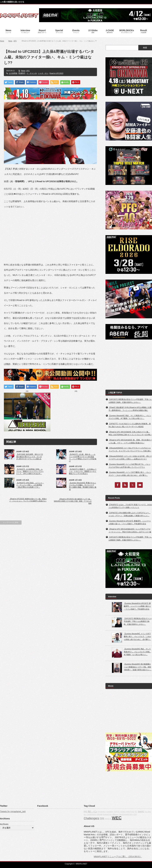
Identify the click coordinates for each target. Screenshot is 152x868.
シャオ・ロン (43, 73)
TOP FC (117, 812)
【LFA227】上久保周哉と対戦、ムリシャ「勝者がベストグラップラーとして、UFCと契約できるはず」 (30, 471)
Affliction (115, 814)
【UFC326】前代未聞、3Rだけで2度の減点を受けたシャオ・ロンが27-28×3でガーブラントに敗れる (30, 457)
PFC (86, 812)
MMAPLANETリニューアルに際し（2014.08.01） (118, 857)
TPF (102, 818)
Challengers (92, 818)
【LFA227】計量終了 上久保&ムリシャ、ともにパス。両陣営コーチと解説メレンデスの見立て (83, 471)
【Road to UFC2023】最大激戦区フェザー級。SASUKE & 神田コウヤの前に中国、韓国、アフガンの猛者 (73, 501)
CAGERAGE (91, 814)
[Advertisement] (50, 233)
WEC (117, 818)
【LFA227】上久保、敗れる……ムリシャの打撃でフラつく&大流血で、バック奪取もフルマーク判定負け (83, 458)
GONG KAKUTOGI (127, 812)
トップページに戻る (11, 522)
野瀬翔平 (22, 73)
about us (108, 819)
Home (2, 41)
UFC (15, 41)
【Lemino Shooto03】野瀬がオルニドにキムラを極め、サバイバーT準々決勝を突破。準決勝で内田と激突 (83, 486)
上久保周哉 (13, 73)
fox (85, 814)
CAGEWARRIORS (126, 814)
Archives (4, 824)
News (10, 41)
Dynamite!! (102, 812)
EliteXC (141, 812)
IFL (136, 812)
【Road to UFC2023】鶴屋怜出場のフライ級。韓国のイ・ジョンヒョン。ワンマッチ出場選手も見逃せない (28, 500)
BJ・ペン (93, 811)
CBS (135, 814)
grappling (110, 812)
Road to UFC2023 (56, 73)
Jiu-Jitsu (148, 812)
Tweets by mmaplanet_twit (13, 811)
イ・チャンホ (32, 73)
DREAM (99, 814)
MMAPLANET (82, 864)
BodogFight (107, 814)
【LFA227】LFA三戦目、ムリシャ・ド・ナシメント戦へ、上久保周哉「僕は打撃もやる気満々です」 (30, 485)
